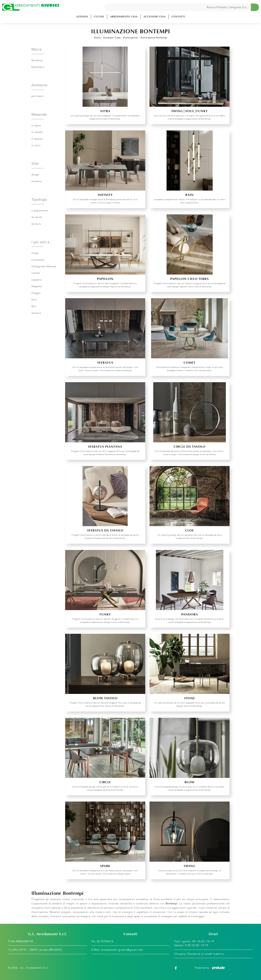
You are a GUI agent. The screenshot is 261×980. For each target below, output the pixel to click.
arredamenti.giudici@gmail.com (122, 950)
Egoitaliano (38, 67)
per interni (38, 96)
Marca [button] (36, 49)
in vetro (36, 145)
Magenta (37, 286)
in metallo (37, 132)
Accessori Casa (155, 17)
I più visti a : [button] (41, 242)
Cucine (99, 17)
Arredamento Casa (124, 17)
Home (97, 38)
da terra (36, 224)
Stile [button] (35, 164)
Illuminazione (130, 38)
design (35, 175)
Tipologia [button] (39, 200)
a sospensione (40, 211)
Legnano (36, 280)
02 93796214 (105, 941)
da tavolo (37, 217)
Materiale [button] (39, 114)
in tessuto (37, 139)
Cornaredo (38, 260)
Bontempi (37, 60)
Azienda (82, 17)
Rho (34, 306)
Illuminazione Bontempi (154, 38)
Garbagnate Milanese (44, 266)
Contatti (178, 17)
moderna (37, 181)
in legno (36, 126)
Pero (34, 300)
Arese (35, 253)
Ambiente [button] (39, 85)
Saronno (36, 313)
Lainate (36, 273)
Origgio (36, 293)
